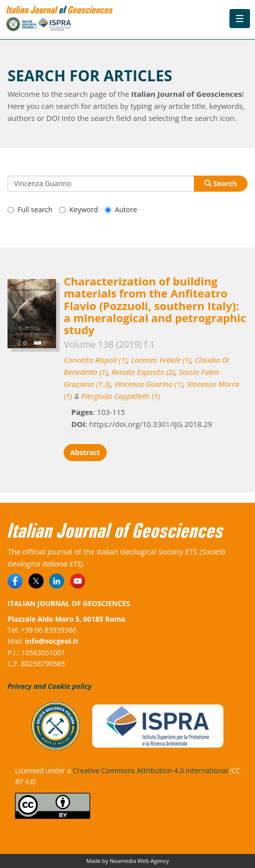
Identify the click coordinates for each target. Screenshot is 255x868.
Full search (30, 209)
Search (221, 183)
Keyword (78, 209)
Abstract (85, 452)
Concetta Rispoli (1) (95, 360)
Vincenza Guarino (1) (149, 384)
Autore (121, 209)
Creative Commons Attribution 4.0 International (150, 770)
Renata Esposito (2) (143, 372)
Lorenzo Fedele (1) (161, 360)
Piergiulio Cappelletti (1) (120, 396)
